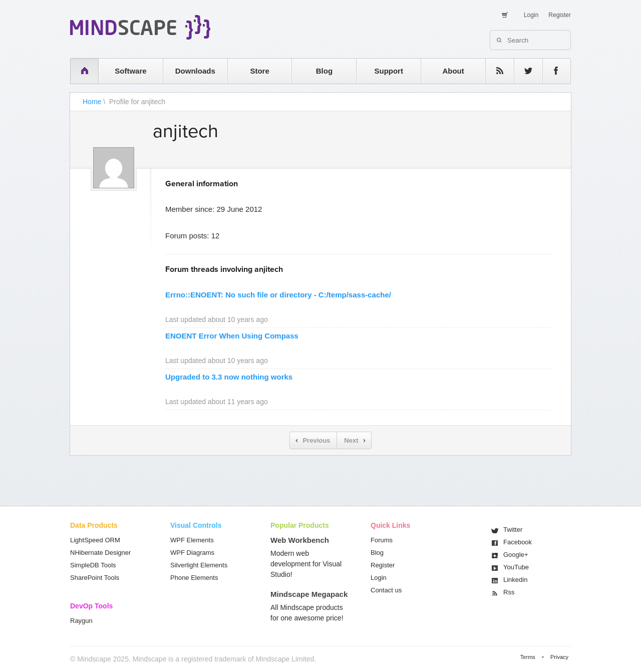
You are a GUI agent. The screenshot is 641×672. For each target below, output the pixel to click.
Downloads (195, 71)
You (516, 567)
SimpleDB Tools (93, 565)
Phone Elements (194, 578)
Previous (316, 440)
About (453, 71)
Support (389, 71)
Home (92, 102)
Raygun (81, 621)
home (79, 71)
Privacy (559, 657)
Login (531, 15)
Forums (382, 540)
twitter (523, 71)
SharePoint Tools (95, 578)
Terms (528, 657)
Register (560, 15)
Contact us (386, 590)
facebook (552, 71)
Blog (324, 71)
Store (259, 71)
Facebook (518, 542)
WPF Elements (192, 540)
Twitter (513, 530)
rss (495, 71)
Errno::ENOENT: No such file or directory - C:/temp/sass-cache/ (278, 295)
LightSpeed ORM (95, 540)
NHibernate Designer (100, 553)
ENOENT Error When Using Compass (232, 336)
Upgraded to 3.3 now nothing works (229, 377)
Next (351, 440)
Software (130, 71)
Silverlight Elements (199, 565)
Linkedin (515, 580)
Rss (509, 592)
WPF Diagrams (192, 553)
